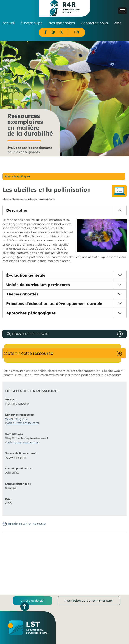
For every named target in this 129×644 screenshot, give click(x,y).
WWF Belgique (17, 419)
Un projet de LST (32, 601)
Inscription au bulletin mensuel (89, 601)
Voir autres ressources (23, 423)
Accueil (9, 23)
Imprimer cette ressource (27, 524)
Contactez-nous (94, 23)
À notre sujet (32, 23)
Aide (118, 23)
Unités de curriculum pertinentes (38, 285)
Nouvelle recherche (30, 334)
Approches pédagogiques (31, 313)
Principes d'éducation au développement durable (54, 304)
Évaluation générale (26, 275)
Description (17, 210)
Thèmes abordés (22, 294)
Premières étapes (17, 176)
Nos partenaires (62, 23)
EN (77, 32)
